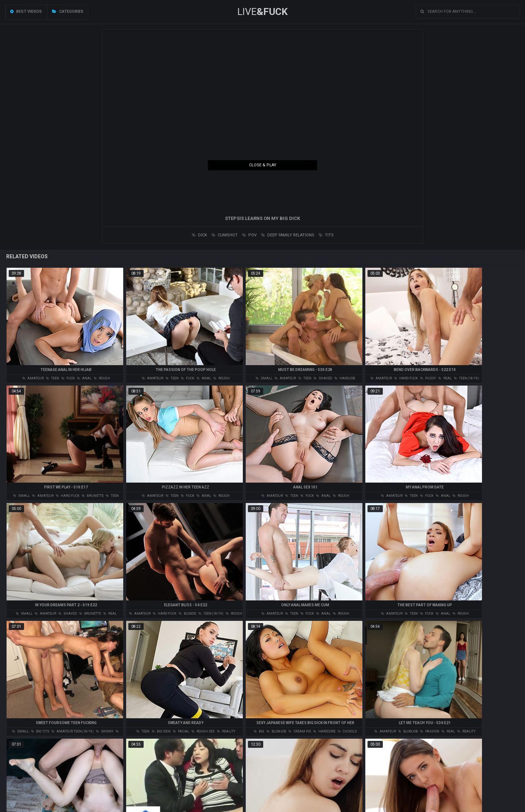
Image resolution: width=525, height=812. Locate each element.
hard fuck (406, 378)
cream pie (300, 731)
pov (249, 235)
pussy (428, 378)
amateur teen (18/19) (73, 731)
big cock (161, 731)
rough (102, 378)
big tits (40, 731)
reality (226, 731)
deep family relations (288, 235)
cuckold (347, 731)
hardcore (324, 731)
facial (181, 731)
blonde (187, 614)
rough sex (203, 731)
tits (326, 235)
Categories (68, 11)
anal (84, 378)
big (259, 731)
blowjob (276, 731)
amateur (33, 378)
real (445, 378)
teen (52, 378)
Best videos (26, 11)
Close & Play (263, 165)
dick (199, 235)
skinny (105, 731)
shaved (323, 378)
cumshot (225, 235)
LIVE (262, 12)
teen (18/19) (466, 378)
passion (430, 731)
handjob (345, 378)
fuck (68, 378)
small (264, 378)
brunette (93, 496)
